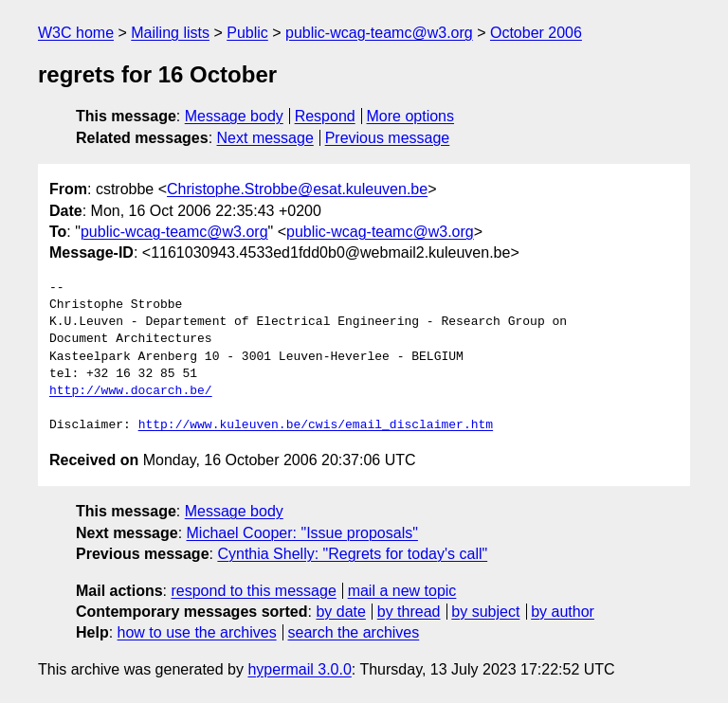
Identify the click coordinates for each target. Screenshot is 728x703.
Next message (265, 138)
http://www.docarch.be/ (131, 391)
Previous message (388, 138)
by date (340, 612)
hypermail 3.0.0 (299, 669)
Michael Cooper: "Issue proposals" (302, 533)
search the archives (354, 632)
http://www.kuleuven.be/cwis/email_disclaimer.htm (316, 425)
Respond (325, 116)
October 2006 (536, 33)
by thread (409, 612)
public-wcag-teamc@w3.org (379, 33)
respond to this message (253, 591)
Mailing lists (170, 33)
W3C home (76, 33)
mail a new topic (402, 591)
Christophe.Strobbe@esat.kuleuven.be (297, 189)
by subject (485, 612)
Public (247, 33)
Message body (234, 116)
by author (563, 612)
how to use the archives (197, 632)
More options (411, 116)
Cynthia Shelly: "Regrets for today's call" (352, 554)
